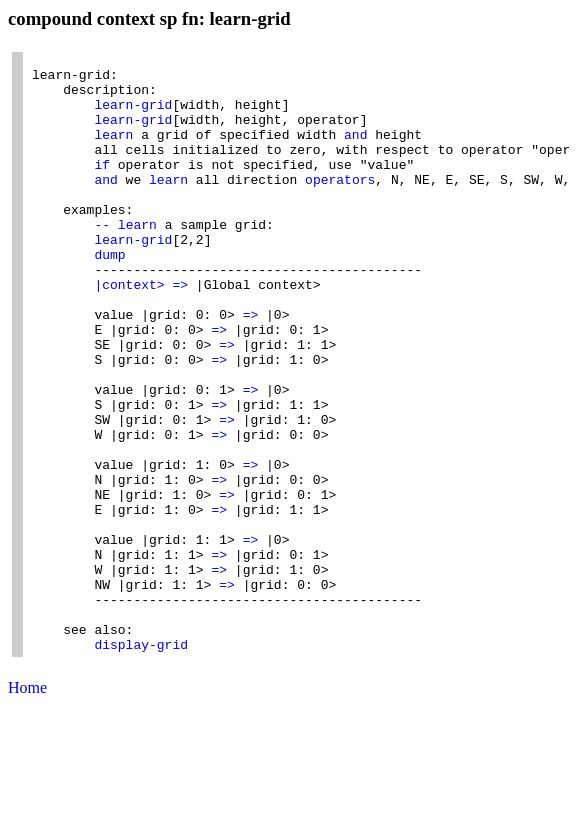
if (102, 188)
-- (102, 260)
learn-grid (133, 116)
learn (113, 152)
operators (340, 206)
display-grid (141, 764)
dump (109, 296)
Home (27, 807)
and (355, 152)
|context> (129, 332)
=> (180, 332)
